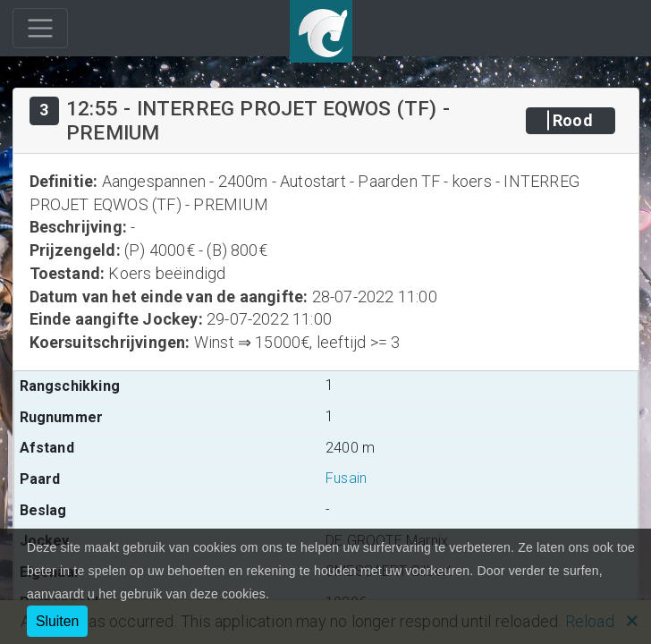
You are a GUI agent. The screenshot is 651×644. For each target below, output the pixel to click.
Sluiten (57, 621)
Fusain (346, 478)
